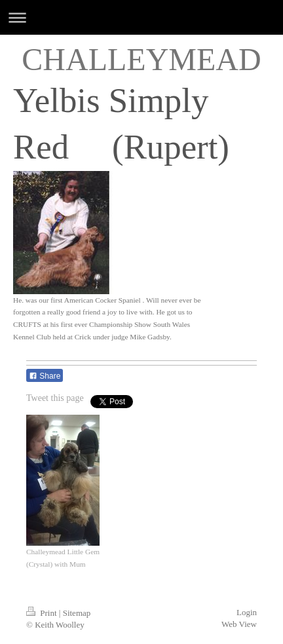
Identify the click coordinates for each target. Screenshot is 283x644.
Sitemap (77, 613)
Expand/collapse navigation (141, 17)
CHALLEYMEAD (141, 59)
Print (43, 613)
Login (247, 612)
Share (45, 376)
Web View (239, 624)
